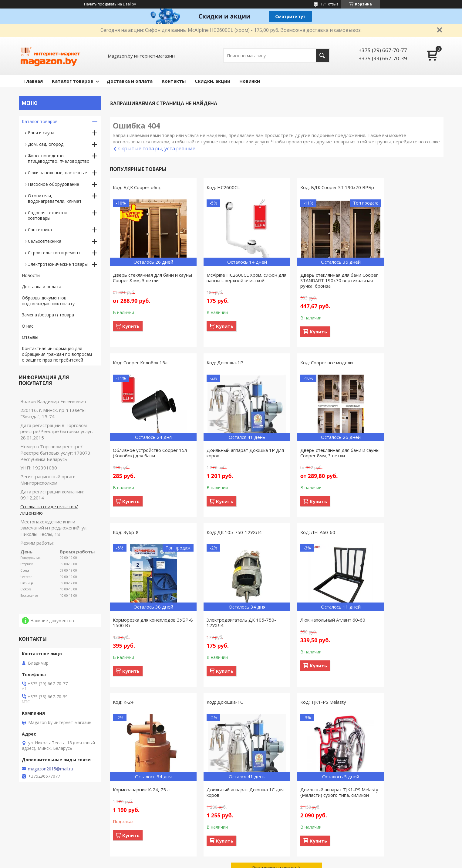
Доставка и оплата (130, 81)
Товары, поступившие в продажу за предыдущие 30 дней (59, 827)
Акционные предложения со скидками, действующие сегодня (386, 827)
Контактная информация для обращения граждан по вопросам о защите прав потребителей (57, 354)
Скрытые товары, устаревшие (157, 148)
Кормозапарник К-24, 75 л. (227, 626)
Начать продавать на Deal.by (110, 4)
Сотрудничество (147, 833)
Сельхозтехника (45, 241)
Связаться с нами (148, 824)
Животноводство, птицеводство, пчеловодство (59, 158)
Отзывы (30, 337)
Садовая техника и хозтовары (47, 215)
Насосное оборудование (54, 184)
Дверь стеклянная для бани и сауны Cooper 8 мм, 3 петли (145, 278)
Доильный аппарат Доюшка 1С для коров (317, 629)
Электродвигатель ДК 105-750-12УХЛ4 (403, 459)
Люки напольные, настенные (57, 173)
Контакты (174, 81)
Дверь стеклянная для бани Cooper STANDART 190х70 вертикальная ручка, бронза (314, 286)
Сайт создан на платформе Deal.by (231, 857)
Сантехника (40, 230)
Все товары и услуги (274, 709)
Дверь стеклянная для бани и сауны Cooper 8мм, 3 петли (230, 459)
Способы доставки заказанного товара (279, 824)
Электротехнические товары (58, 264)
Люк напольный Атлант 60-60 (145, 626)
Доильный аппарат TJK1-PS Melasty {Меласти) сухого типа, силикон (402, 631)
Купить (131, 326)
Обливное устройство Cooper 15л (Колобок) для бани (400, 278)
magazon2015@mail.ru (51, 769)
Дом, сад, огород (46, 144)
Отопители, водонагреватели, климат (55, 198)
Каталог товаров (73, 81)
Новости (31, 275)
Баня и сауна (41, 133)
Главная (33, 81)
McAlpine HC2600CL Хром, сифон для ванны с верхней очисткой (233, 278)
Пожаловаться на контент (261, 862)
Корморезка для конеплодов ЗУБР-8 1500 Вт (314, 459)
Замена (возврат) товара (48, 315)
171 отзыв (329, 4)
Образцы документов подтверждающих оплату (48, 301)
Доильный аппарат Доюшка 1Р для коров (147, 459)
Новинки (250, 81)
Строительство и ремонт (54, 253)
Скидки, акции (212, 81)
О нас (28, 326)
